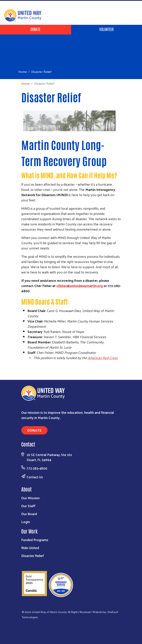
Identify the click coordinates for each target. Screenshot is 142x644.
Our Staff (28, 506)
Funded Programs (35, 540)
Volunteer (106, 29)
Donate (35, 29)
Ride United (30, 548)
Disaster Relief (33, 556)
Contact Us (35, 477)
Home (23, 72)
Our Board (29, 514)
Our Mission (30, 498)
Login (26, 522)
